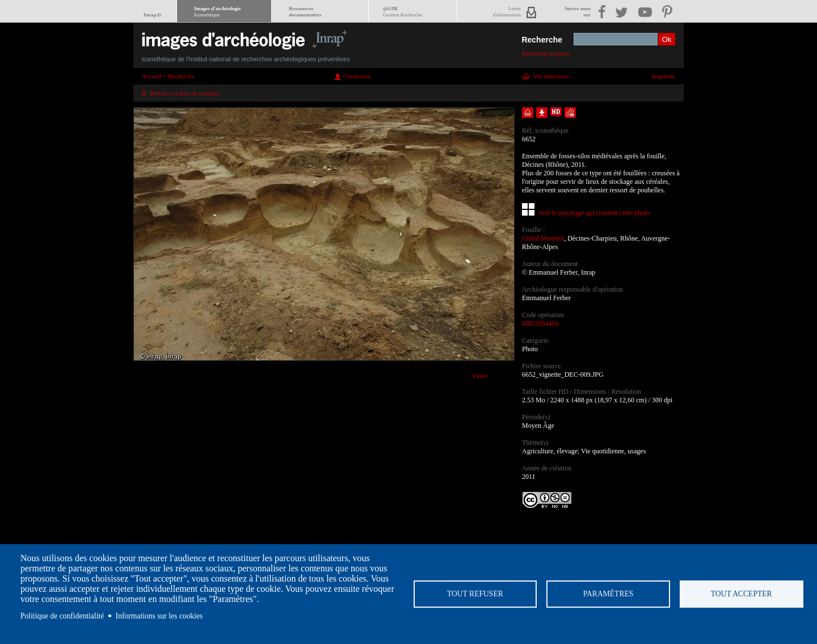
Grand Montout (543, 238)
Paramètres (608, 594)
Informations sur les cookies (159, 616)
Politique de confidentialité (62, 616)
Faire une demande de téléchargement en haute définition (556, 113)
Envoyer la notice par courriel (570, 113)
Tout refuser (475, 594)
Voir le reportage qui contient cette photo (594, 213)
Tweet (480, 376)
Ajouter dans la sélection (528, 113)
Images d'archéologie (217, 12)
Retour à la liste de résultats (185, 93)
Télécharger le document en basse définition (542, 113)
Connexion (357, 76)
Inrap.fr (153, 15)
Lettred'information (507, 12)
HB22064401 (540, 323)
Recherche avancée (546, 53)
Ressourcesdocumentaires (305, 12)
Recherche (542, 40)
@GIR (403, 12)
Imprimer (663, 76)
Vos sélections (551, 76)
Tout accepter (742, 594)
